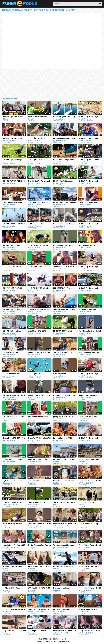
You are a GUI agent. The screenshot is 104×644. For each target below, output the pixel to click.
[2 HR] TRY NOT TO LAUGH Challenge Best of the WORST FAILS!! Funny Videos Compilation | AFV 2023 (14, 288)
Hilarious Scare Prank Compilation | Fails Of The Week (63, 588)
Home (40, 639)
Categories (47, 639)
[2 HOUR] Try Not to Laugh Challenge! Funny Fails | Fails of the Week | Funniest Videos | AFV (90, 181)
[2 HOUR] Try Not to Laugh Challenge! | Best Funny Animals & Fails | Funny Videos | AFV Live (90, 224)
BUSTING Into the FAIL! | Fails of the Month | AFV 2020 (13, 417)
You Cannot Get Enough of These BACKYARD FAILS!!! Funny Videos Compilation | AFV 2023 (63, 353)
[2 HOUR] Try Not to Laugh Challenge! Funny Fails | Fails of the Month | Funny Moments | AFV (90, 288)
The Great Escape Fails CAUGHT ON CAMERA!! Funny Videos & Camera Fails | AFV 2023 (13, 374)
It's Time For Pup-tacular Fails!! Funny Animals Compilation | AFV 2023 (65, 395)
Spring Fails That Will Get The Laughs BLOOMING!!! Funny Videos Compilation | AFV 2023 (14, 267)
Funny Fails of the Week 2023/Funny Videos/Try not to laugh (90, 503)
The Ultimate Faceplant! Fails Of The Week (64, 503)
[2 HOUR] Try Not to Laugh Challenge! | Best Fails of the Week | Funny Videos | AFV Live (90, 138)
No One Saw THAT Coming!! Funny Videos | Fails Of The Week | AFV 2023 (13, 138)
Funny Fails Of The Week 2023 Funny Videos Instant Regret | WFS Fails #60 (90, 567)
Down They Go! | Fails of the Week (13, 524)
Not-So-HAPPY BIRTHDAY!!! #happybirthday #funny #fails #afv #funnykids (64, 246)
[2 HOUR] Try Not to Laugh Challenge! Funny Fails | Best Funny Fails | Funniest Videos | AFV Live (14, 246)
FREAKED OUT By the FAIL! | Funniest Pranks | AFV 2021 (38, 267)
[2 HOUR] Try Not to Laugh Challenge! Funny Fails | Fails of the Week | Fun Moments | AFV (39, 138)
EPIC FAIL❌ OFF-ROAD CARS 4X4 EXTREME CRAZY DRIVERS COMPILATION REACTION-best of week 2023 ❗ (39, 588)
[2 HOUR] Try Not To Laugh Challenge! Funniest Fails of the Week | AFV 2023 (90, 160)
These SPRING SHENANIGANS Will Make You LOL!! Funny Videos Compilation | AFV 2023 (65, 267)
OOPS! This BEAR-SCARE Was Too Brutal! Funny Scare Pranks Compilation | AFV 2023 (40, 310)
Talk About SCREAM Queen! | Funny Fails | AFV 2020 (38, 417)
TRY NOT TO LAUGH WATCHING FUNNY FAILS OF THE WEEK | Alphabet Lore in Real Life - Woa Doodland (14, 610)
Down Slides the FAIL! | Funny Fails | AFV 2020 (90, 353)
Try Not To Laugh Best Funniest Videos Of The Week (40, 545)
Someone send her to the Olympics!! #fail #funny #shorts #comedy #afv (88, 395)
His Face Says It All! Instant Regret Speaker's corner (13, 117)
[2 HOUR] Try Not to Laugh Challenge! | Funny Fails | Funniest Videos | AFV (88, 267)
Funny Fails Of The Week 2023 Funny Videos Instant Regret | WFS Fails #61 (90, 588)
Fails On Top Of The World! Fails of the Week (63, 567)
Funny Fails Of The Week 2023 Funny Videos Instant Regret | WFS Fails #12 (39, 610)
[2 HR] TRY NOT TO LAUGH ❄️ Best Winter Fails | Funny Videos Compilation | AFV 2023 (39, 288)
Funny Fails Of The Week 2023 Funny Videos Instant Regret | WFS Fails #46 (90, 481)
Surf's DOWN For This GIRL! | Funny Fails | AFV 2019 (13, 460)
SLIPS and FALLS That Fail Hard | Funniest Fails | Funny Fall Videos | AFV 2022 (40, 224)
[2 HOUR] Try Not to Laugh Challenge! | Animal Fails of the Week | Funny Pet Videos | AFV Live (65, 181)
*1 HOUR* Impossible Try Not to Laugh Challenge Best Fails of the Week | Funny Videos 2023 (14, 503)
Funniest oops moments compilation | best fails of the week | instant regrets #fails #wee (39, 503)
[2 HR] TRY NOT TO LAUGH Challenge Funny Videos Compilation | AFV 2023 (38, 246)
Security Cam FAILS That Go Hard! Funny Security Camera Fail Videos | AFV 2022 (64, 224)
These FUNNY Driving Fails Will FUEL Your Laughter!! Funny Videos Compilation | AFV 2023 (39, 438)
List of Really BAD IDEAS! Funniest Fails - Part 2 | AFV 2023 (89, 417)
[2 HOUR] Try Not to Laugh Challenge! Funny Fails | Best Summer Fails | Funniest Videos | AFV (14, 310)
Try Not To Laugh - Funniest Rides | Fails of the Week (13, 481)
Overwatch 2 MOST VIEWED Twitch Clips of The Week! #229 (89, 610)
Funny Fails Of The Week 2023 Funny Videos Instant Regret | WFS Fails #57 (90, 545)
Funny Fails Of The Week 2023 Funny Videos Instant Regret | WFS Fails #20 (65, 631)
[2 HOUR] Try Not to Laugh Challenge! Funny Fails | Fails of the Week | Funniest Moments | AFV (89, 117)
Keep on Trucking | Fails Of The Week (14, 631)
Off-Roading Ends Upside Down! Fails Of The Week (12, 567)
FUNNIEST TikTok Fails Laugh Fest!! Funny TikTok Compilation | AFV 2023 (64, 288)
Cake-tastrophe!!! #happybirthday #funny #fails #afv (64, 374)
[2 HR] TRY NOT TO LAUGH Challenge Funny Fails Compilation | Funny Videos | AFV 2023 (64, 331)
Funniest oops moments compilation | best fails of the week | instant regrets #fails (64, 610)
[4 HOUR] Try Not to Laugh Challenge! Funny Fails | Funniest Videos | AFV (88, 374)
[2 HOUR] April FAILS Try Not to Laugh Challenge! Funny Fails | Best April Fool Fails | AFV (14, 395)
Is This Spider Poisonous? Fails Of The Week (40, 631)
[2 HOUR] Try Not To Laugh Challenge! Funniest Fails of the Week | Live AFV (40, 203)
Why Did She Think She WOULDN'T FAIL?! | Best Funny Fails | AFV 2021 (90, 310)
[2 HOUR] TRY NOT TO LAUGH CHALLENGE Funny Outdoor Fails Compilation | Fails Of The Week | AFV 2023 (14, 181)
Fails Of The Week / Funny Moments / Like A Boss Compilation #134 (88, 524)
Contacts (57, 639)
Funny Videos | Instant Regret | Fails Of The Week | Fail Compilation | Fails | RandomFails (65, 481)
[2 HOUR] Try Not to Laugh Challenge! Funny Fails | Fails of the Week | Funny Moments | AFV (39, 160)
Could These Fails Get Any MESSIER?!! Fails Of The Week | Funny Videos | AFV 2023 (14, 203)
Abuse (64, 639)
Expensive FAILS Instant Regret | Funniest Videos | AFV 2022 (65, 203)
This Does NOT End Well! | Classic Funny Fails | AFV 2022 (90, 203)
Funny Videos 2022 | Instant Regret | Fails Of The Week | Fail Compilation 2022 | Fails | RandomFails (65, 460)
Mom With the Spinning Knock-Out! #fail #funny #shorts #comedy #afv (39, 395)
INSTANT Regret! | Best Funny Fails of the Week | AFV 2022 (64, 117)
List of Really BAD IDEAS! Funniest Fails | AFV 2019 (37, 331)
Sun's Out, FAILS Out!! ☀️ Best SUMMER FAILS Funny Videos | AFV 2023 (65, 310)
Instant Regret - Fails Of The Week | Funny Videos (38, 567)
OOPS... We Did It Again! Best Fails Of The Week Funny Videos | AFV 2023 (64, 160)
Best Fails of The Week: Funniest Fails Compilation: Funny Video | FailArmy (13, 588)
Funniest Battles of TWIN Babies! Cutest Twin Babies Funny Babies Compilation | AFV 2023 (65, 438)
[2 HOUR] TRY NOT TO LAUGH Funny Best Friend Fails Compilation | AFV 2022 (14, 224)
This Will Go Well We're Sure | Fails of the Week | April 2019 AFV (39, 181)
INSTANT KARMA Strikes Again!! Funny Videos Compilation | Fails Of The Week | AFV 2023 (65, 138)
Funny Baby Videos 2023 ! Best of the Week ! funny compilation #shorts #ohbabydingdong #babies (39, 524)
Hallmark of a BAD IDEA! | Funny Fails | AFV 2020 (14, 438)
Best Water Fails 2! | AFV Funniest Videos (88, 246)
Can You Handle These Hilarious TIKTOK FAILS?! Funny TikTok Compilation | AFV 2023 (14, 353)
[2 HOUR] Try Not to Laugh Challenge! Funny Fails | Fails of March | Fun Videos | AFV (13, 331)
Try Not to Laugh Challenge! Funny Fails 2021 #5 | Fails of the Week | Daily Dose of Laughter (64, 545)
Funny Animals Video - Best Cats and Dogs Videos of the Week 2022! (39, 460)
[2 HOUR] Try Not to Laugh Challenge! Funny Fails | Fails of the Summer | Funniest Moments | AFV (89, 438)
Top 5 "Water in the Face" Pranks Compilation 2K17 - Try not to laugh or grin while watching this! (39, 117)
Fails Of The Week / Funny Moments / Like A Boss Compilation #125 (38, 481)
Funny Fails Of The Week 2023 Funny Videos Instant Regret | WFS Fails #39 (65, 524)
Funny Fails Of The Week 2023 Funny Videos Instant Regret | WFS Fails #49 (14, 545)
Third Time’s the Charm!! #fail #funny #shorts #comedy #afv (90, 331)
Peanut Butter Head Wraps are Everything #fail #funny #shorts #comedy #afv (39, 353)
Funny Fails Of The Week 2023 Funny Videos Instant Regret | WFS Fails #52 (90, 631)
